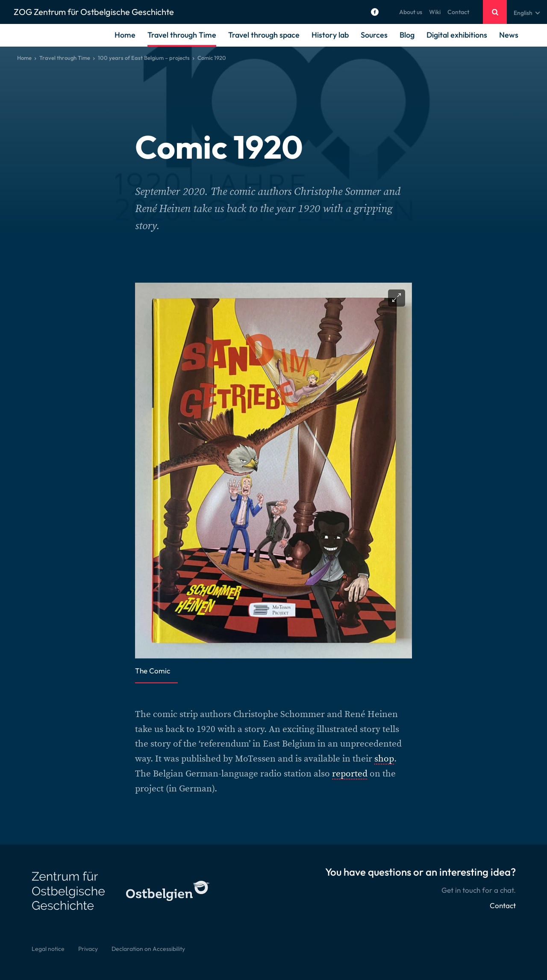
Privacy (88, 949)
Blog (407, 35)
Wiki (435, 12)
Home (125, 35)
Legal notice (48, 949)
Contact (458, 12)
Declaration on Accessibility (148, 949)
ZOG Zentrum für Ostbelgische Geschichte (94, 12)
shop (384, 759)
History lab (330, 35)
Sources (374, 35)
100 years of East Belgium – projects (144, 58)
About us (411, 12)
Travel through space (264, 35)
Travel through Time (182, 35)
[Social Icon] (375, 12)
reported (350, 774)
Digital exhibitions (457, 35)
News (509, 35)
